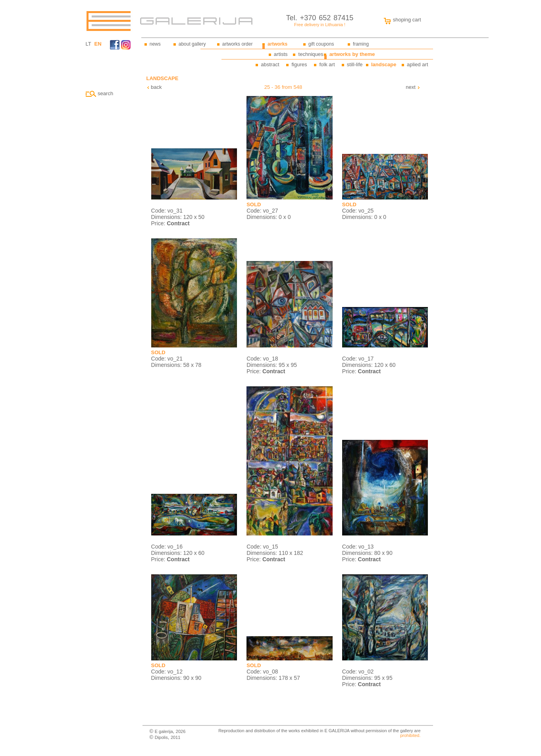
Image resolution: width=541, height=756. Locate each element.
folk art (327, 64)
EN (98, 44)
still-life (355, 64)
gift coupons (321, 44)
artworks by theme (352, 54)
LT (89, 44)
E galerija (164, 731)
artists (281, 54)
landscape (384, 64)
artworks (277, 44)
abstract (270, 64)
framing (361, 44)
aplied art (417, 64)
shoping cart (400, 20)
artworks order (238, 44)
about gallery (192, 44)
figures (299, 64)
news (155, 44)
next (413, 87)
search (100, 93)
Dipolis (161, 737)
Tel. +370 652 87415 (320, 18)
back (154, 87)
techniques (311, 54)
